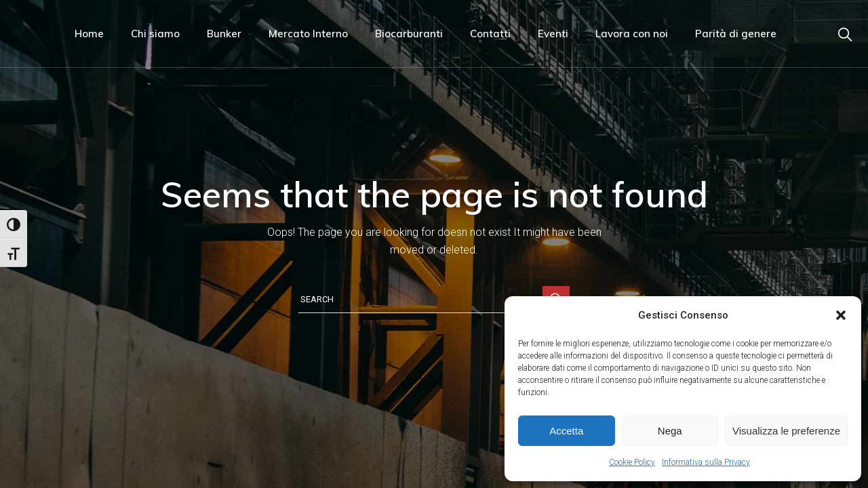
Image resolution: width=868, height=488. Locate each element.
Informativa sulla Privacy (706, 462)
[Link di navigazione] (845, 33)
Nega (670, 431)
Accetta (566, 431)
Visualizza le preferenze (786, 431)
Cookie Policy (632, 462)
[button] (841, 315)
